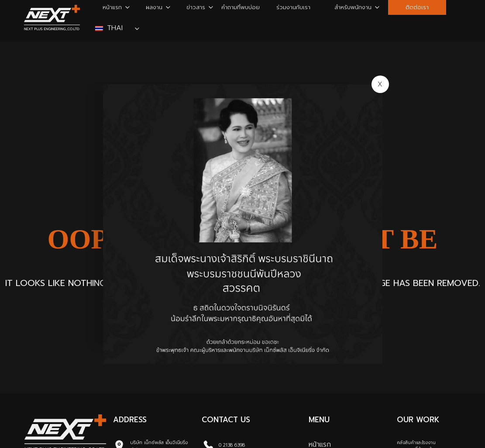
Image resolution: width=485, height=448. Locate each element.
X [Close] (380, 84)
